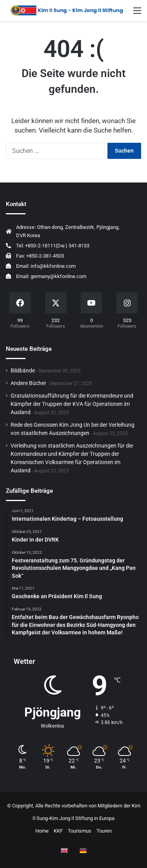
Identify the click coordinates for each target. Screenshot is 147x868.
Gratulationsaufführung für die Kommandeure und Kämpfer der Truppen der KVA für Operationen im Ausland (72, 404)
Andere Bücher (28, 383)
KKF (58, 831)
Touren (104, 831)
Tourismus (80, 831)
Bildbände (23, 370)
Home (42, 831)
